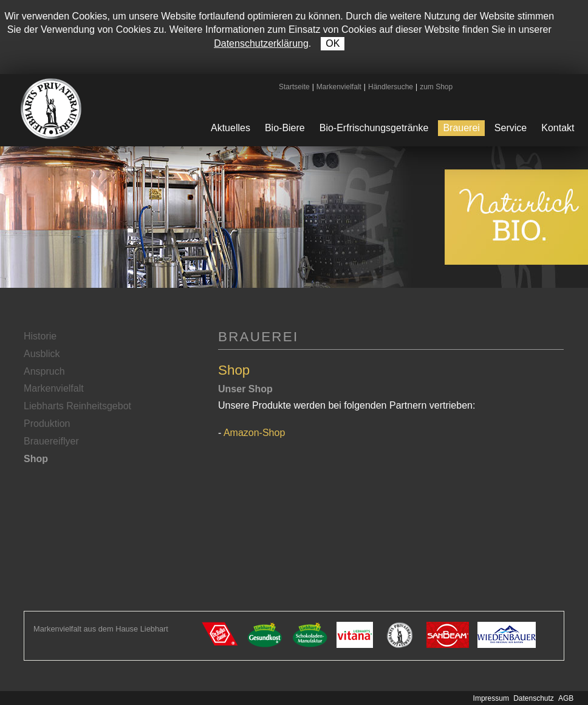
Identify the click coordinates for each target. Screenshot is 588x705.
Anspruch (44, 371)
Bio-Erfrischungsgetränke (374, 128)
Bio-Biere (285, 128)
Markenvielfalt (339, 87)
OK (333, 43)
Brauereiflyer (51, 441)
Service (511, 128)
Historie (40, 336)
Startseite (294, 87)
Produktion (47, 424)
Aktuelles (231, 128)
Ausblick (42, 354)
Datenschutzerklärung (261, 43)
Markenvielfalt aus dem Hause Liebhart (101, 629)
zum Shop (436, 87)
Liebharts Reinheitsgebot (77, 406)
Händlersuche (391, 87)
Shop (36, 459)
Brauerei (461, 128)
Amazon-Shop (254, 433)
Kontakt (558, 128)
